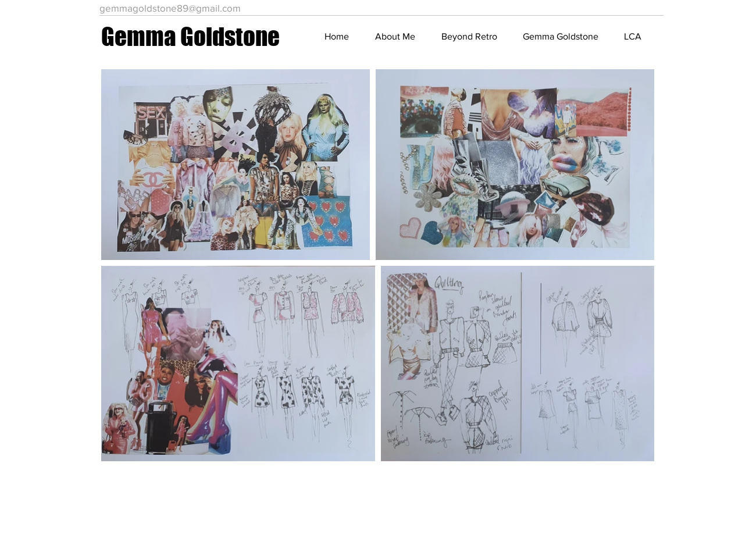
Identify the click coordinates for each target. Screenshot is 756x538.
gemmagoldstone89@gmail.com (170, 8)
